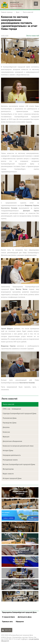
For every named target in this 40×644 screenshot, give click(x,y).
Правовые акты (7, 622)
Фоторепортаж (8, 469)
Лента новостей (28, 12)
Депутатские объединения (12, 441)
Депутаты (6, 427)
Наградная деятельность (12, 455)
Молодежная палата (10, 460)
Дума (18, 12)
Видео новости (8, 474)
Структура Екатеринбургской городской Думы (20, 413)
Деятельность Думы (25, 617)
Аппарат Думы (8, 450)
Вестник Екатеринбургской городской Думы (19, 464)
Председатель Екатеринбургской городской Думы (19, 612)
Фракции (6, 437)
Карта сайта (7, 630)
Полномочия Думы (10, 418)
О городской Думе (8, 617)
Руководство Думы (10, 423)
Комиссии (6, 432)
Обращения (20, 622)
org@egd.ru (25, 639)
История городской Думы (12, 478)
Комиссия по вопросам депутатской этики (18, 446)
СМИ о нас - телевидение (12, 409)
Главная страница (7, 12)
